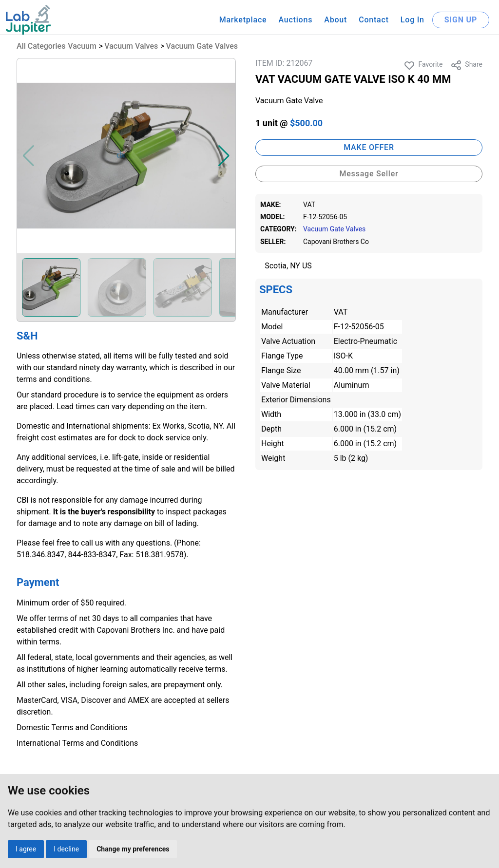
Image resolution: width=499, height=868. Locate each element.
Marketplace (243, 20)
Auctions (295, 20)
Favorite (423, 65)
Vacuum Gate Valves (202, 46)
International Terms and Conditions (77, 743)
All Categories (41, 46)
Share (466, 65)
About (336, 20)
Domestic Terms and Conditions (72, 727)
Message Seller (369, 174)
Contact (374, 20)
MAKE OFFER (369, 147)
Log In (413, 20)
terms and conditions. (54, 379)
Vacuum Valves (131, 46)
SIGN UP (461, 20)
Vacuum (82, 46)
